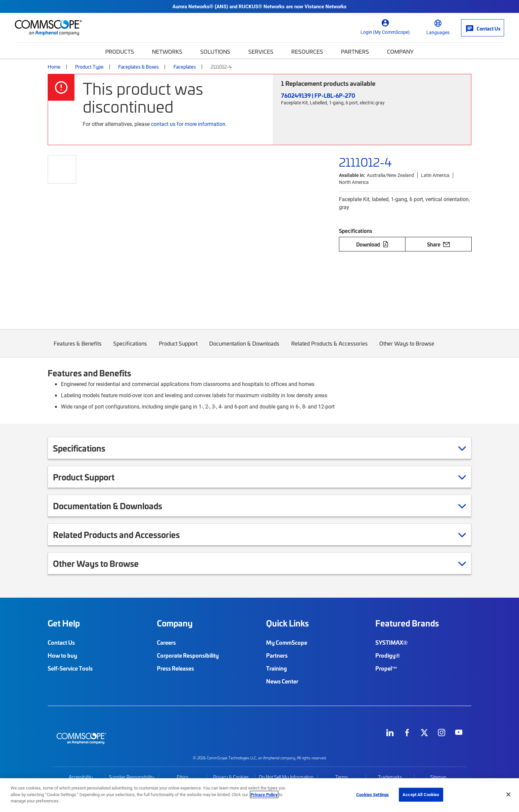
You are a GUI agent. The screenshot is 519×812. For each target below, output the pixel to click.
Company (400, 51)
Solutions (215, 51)
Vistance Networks (326, 6)
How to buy (62, 655)
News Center (282, 681)
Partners (355, 51)
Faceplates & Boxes (139, 67)
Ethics (183, 777)
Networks (167, 51)
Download (372, 244)
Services (261, 51)
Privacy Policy (264, 794)
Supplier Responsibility (132, 777)
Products (120, 51)
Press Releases (175, 668)
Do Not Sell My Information (286, 777)
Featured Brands (407, 623)
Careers (166, 642)
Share (438, 244)
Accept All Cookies (421, 794)
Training (277, 668)
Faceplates (185, 67)
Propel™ (386, 668)
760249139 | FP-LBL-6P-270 (318, 95)
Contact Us (61, 642)
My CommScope (287, 642)
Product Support (178, 348)
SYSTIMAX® (392, 642)
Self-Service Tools (70, 668)
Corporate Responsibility (188, 655)
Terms (342, 777)
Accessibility (81, 777)
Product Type (89, 67)
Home (54, 67)
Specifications (130, 348)
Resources (307, 51)
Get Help (64, 623)
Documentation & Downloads (245, 348)
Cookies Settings (373, 794)
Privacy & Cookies (231, 777)
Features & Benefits (78, 348)
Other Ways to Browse (407, 348)
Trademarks (390, 777)
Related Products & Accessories (330, 348)
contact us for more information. (189, 124)
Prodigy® (388, 655)
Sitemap (438, 777)
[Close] (508, 794)
